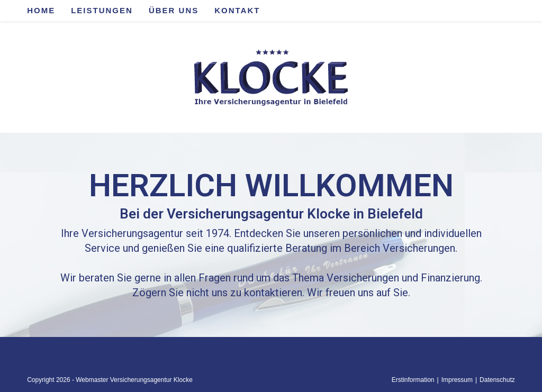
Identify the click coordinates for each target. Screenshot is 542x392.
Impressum (457, 380)
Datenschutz (497, 380)
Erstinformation (413, 380)
